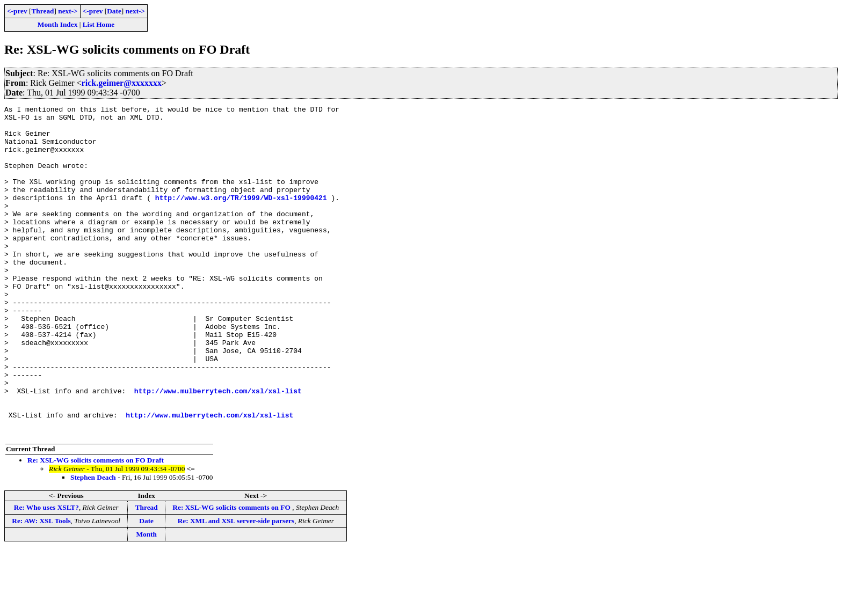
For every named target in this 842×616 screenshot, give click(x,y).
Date (114, 11)
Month (146, 600)
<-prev (17, 11)
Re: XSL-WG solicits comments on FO (232, 573)
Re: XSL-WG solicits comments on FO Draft (96, 526)
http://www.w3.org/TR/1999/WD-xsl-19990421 (241, 217)
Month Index (57, 24)
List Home (99, 24)
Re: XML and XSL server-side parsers (236, 587)
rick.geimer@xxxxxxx (122, 83)
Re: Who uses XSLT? (46, 573)
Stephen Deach (93, 543)
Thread (42, 11)
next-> (68, 11)
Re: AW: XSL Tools (41, 587)
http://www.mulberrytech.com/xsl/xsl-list (218, 449)
